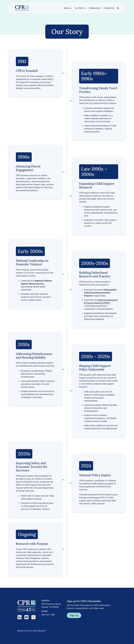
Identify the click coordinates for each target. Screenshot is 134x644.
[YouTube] (26, 617)
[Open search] (118, 8)
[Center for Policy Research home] (22, 8)
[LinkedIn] (19, 617)
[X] (33, 617)
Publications (95, 8)
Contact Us (109, 8)
